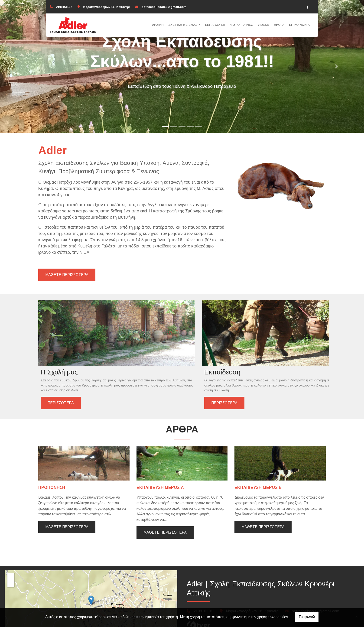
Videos (263, 25)
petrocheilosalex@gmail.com (164, 7)
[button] (27, 66)
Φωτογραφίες (241, 25)
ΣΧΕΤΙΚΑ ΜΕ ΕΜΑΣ (183, 25)
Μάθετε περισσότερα (67, 509)
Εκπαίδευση (215, 25)
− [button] (11, 566)
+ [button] (11, 559)
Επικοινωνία (299, 25)
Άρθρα (279, 25)
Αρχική (158, 25)
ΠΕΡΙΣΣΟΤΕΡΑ (61, 383)
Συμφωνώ (307, 617)
